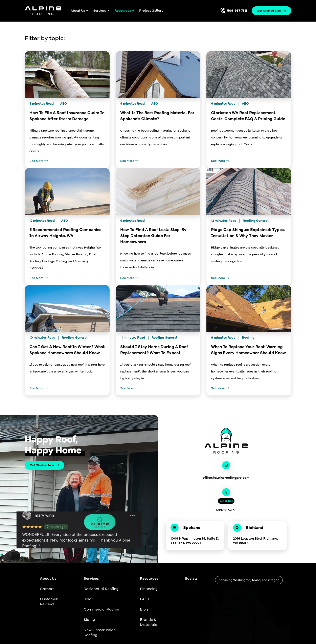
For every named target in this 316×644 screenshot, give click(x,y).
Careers (47, 589)
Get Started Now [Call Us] (269, 11)
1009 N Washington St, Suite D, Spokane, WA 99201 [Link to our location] (195, 541)
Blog (144, 609)
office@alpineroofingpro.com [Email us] (226, 478)
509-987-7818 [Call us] (237, 11)
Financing (149, 589)
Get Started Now (42, 465)
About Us (78, 11)
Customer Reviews (49, 602)
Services (100, 11)
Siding (89, 620)
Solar (88, 599)
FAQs (145, 599)
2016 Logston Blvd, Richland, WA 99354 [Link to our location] (256, 541)
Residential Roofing (101, 589)
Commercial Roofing (102, 609)
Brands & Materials (149, 622)
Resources (123, 11)
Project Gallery (151, 11)
